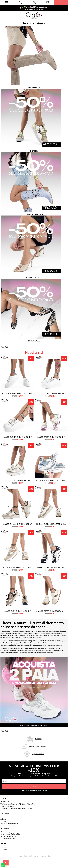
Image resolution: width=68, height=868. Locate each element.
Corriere (38, 739)
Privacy (3, 821)
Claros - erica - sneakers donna (51, 437)
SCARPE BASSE (34, 341)
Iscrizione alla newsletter (9, 824)
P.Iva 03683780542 (7, 806)
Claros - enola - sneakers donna (17, 524)
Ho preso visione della (35, 790)
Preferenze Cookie (25, 809)
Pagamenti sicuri (38, 754)
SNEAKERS (34, 151)
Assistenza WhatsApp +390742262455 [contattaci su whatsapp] (34, 725)
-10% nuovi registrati (34, 6)
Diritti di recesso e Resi (8, 836)
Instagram (6, 849)
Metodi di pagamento (8, 832)
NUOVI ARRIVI (34, 88)
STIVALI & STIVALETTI (34, 214)
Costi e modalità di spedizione (11, 834)
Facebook (6, 847)
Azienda (3, 819)
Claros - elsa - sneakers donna (17, 568)
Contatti (4, 817)
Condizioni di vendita (8, 839)
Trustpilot (4, 347)
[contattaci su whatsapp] (3, 865)
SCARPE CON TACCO (34, 278)
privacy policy (42, 790)
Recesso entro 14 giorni (38, 746)
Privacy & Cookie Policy (9, 809)
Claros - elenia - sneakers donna (17, 393)
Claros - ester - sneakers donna (51, 611)
